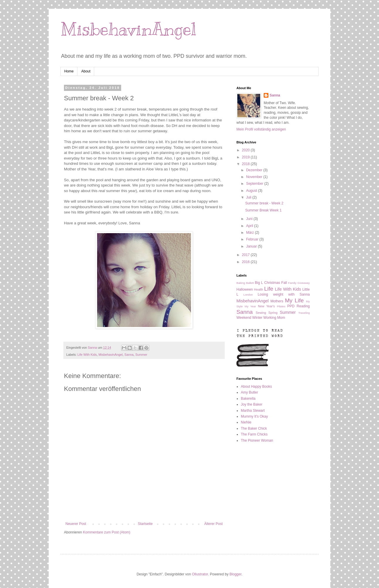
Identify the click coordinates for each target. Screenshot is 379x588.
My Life (294, 300)
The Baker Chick (254, 428)
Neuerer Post (76, 524)
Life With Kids (87, 355)
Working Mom (274, 318)
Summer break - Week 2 (264, 203)
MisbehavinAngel (128, 29)
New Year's (266, 306)
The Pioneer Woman (257, 440)
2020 (246, 150)
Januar (252, 246)
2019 (246, 157)
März (251, 233)
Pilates (281, 306)
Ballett (250, 283)
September (255, 184)
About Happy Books (256, 387)
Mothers (277, 301)
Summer (141, 355)
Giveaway (304, 283)
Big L (259, 283)
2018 (246, 164)
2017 (246, 255)
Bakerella (248, 399)
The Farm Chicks (254, 434)
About (86, 71)
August (252, 191)
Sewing (261, 313)
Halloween (245, 289)
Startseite (145, 524)
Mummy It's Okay (254, 416)
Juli (249, 197)
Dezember (255, 170)
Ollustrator (200, 574)
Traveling (304, 313)
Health (259, 289)
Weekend (244, 318)
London (248, 295)
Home (69, 71)
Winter (257, 318)
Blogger (235, 574)
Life (269, 289)
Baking (241, 283)
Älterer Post (213, 524)
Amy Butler (249, 392)
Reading (303, 306)
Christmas (272, 283)
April (250, 226)
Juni (250, 219)
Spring (273, 313)
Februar (253, 239)
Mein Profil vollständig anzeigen (261, 129)
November (255, 177)
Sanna (129, 355)
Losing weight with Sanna (284, 294)
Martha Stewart (253, 411)
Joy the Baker (252, 404)
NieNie (246, 422)
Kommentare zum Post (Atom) (107, 532)
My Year (250, 306)
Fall (284, 283)
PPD (291, 306)
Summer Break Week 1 (263, 210)
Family (292, 283)
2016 (246, 262)
